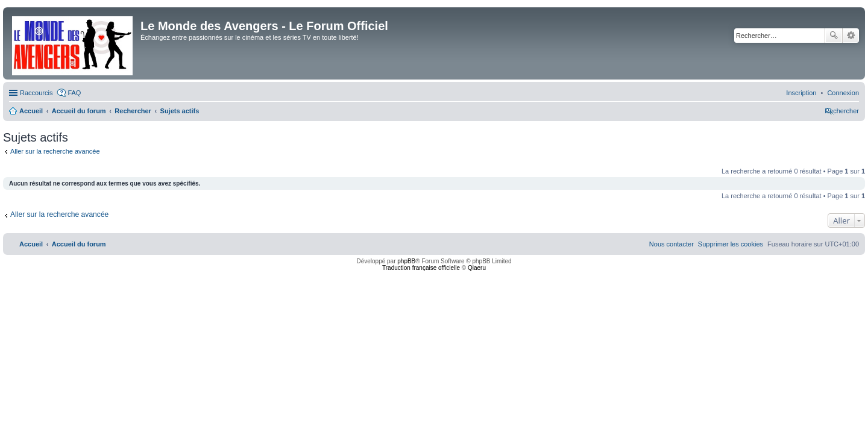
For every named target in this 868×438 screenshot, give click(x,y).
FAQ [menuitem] (74, 93)
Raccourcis (36, 93)
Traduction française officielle (421, 268)
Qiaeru (477, 268)
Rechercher (834, 36)
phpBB (406, 261)
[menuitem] (843, 93)
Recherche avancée (851, 36)
